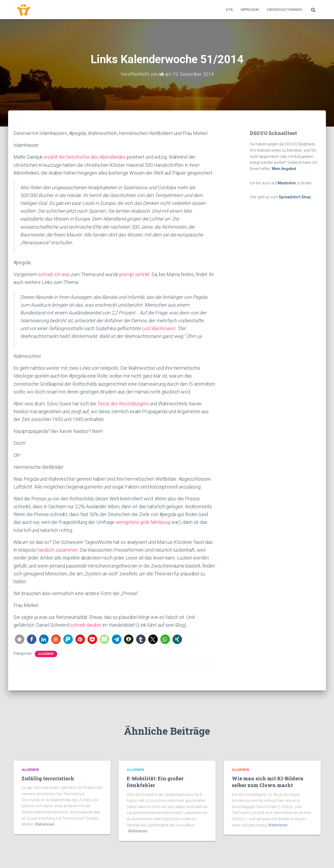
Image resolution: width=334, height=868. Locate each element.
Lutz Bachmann (158, 328)
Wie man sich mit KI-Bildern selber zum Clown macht (268, 782)
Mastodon (287, 183)
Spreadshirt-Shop (295, 197)
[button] (20, 638)
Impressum (250, 10)
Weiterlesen (45, 824)
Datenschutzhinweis (284, 10)
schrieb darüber (87, 624)
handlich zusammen (58, 550)
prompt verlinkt (136, 274)
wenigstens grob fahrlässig (144, 522)
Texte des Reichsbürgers (124, 403)
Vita (229, 10)
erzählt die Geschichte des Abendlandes (86, 157)
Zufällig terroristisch (48, 778)
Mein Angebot (284, 169)
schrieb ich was (54, 274)
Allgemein (46, 653)
